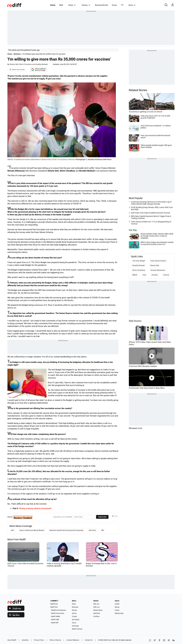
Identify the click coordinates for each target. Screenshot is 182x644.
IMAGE (135, 275)
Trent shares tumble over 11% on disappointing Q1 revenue (151, 223)
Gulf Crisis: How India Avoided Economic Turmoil (150, 213)
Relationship (119, 613)
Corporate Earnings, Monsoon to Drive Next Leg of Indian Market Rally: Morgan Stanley (151, 203)
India (144, 275)
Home (53, 5)
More (132, 5)
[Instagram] (164, 640)
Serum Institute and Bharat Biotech (32, 530)
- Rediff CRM (55, 620)
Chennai (166, 275)
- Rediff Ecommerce (57, 613)
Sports (74, 613)
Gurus (114, 5)
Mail (61, 5)
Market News (98, 610)
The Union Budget (139, 261)
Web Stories (135, 321)
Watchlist (97, 613)
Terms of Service (55, 640)
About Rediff (12, 640)
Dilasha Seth (155, 266)
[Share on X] (155, 640)
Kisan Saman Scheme (158, 261)
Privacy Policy (39, 640)
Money (86, 5)
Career (117, 610)
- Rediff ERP (54, 623)
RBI (103, 530)
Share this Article (17, 70)
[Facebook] (159, 640)
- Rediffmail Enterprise (58, 610)
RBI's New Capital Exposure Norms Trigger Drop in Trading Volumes (151, 217)
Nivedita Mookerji (139, 266)
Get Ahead (76, 620)
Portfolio (96, 616)
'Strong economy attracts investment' (35, 508)
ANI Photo (92, 530)
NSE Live (96, 607)
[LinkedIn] (174, 640)
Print (115, 516)
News (72, 5)
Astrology (75, 626)
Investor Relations (73, 640)
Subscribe (102, 517)
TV (122, 5)
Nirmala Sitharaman (158, 270)
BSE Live (96, 604)
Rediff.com (108, 640)
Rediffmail (54, 604)
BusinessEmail (102, 5)
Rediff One (54, 607)
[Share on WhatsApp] (150, 640)
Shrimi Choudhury (139, 270)
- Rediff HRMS (55, 616)
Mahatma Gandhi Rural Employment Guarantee (66, 530)
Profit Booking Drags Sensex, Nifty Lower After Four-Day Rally (152, 208)
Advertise (25, 640)
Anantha (155, 275)
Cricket (74, 616)
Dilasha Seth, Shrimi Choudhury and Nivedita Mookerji (29, 64)
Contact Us (89, 640)
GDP (13, 530)
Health (117, 604)
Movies (74, 610)
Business (17, 54)
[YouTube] (169, 640)
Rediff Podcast (77, 629)
